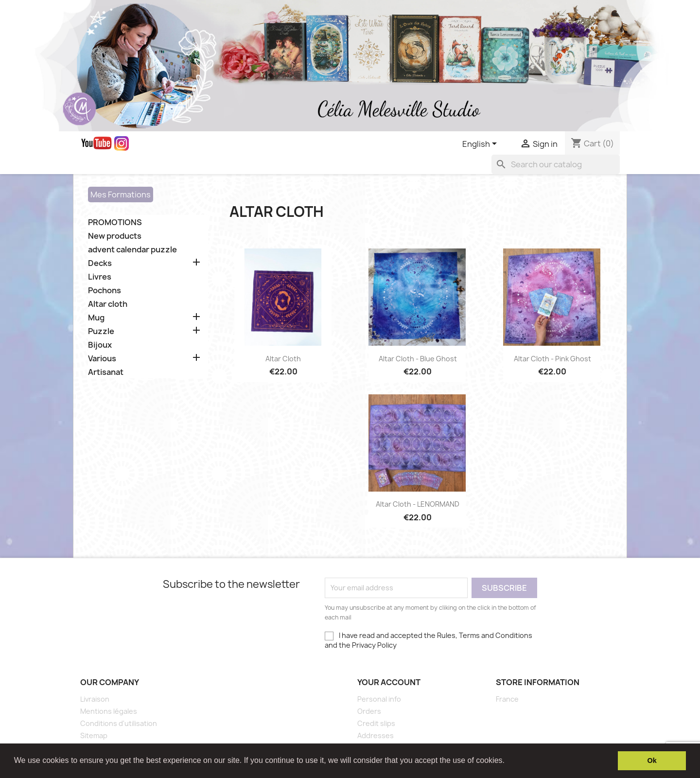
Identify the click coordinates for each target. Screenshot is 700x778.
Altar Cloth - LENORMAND (418, 504)
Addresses (376, 735)
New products (115, 236)
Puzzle (101, 331)
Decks (100, 263)
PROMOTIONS (115, 222)
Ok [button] (652, 760)
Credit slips (376, 723)
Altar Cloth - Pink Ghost (552, 359)
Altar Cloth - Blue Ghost (418, 359)
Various (102, 359)
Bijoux (100, 345)
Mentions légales (109, 711)
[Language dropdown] (481, 144)
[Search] (556, 164)
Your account (389, 682)
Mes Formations (121, 194)
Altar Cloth (283, 359)
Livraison (95, 699)
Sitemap (94, 735)
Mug (96, 318)
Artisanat (106, 372)
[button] (508, 761)
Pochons (105, 291)
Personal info (379, 699)
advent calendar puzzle (132, 250)
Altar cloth (108, 304)
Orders (369, 711)
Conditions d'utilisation (119, 723)
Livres (100, 277)
